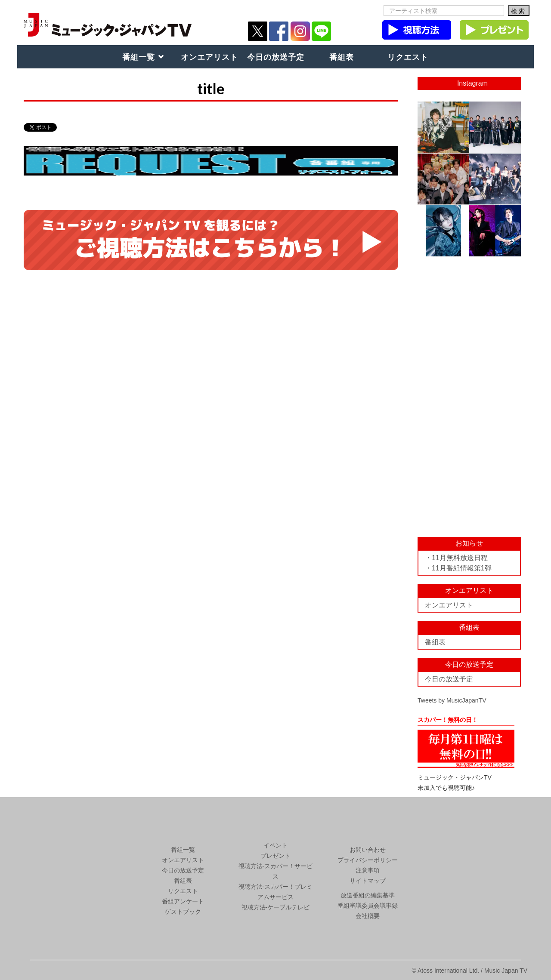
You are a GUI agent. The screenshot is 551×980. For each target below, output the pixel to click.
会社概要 (368, 916)
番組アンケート (183, 901)
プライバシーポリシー (368, 860)
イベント (275, 845)
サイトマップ (368, 881)
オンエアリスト (209, 57)
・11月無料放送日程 (456, 558)
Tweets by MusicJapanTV (452, 700)
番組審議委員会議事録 (368, 906)
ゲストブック (183, 912)
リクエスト (408, 57)
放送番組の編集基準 (368, 895)
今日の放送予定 (276, 57)
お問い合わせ (368, 850)
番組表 (342, 57)
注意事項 (368, 870)
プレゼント (275, 856)
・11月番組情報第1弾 (458, 568)
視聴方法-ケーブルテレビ (276, 907)
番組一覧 (139, 57)
